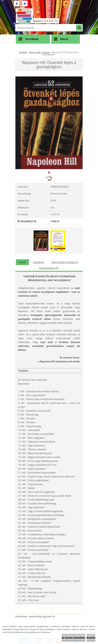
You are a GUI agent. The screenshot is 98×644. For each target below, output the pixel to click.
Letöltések (39, 262)
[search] (79, 28)
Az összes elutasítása (73, 638)
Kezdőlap (23, 52)
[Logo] (37, 16)
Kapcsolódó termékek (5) (65, 262)
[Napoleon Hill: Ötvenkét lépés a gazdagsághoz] (49, 78)
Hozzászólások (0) (49, 268)
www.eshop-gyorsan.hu (42, 616)
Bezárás (91, 638)
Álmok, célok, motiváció (39, 52)
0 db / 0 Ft (74, 4)
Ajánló (22, 262)
